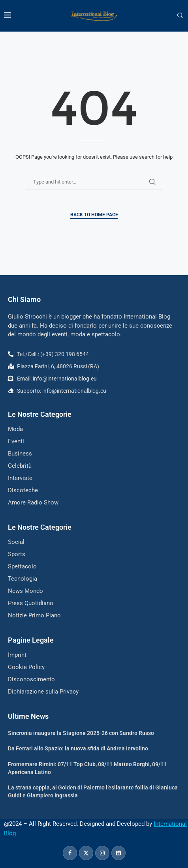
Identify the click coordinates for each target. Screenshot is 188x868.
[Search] (180, 16)
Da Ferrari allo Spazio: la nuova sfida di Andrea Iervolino (78, 748)
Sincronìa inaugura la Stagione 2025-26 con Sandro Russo (81, 733)
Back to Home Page (94, 215)
